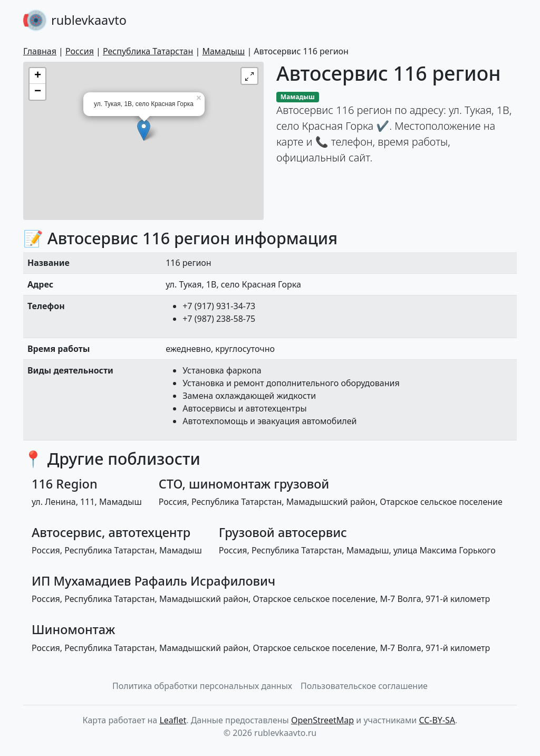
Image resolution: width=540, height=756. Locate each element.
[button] (249, 76)
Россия (80, 51)
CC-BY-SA (437, 720)
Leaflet (173, 720)
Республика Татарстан (148, 51)
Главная (40, 51)
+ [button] (38, 76)
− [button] (38, 92)
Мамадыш (223, 51)
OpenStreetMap (322, 720)
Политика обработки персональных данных (202, 686)
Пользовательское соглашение (364, 686)
